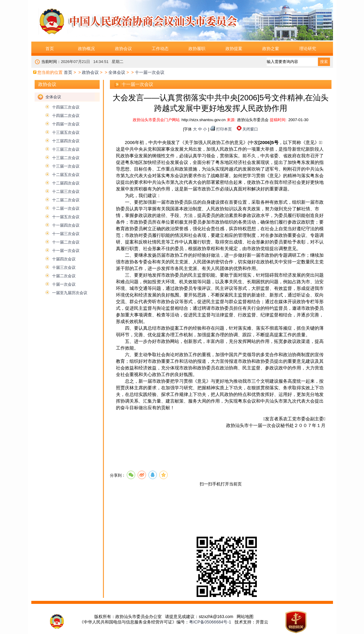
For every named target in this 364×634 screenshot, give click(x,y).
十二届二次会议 (66, 200)
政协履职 (197, 49)
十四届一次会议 (66, 124)
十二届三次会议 (66, 191)
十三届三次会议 (66, 149)
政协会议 (123, 49)
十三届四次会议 (66, 141)
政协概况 (86, 49)
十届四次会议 (64, 259)
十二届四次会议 (66, 183)
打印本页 (224, 129)
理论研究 (308, 49)
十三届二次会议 (66, 158)
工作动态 (160, 49)
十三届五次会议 (66, 132)
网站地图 (245, 617)
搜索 (324, 62)
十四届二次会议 (66, 116)
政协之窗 (271, 49)
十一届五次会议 (66, 217)
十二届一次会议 (66, 208)
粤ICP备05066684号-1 (210, 622)
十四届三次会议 (66, 107)
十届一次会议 (64, 284)
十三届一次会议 (66, 166)
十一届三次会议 (66, 234)
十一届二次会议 (66, 242)
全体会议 (117, 72)
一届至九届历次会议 (70, 293)
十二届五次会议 (66, 175)
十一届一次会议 (66, 251)
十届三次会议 (64, 267)
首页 (50, 49)
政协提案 (234, 49)
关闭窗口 (250, 129)
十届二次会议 (64, 276)
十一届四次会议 (66, 225)
